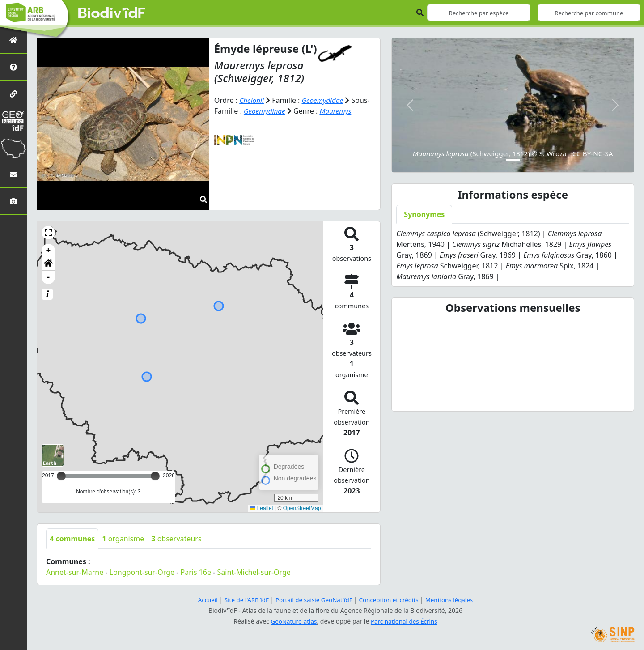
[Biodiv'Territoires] (13, 147)
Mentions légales (454, 600)
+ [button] (49, 251)
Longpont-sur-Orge (142, 572)
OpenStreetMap (302, 508)
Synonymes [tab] (424, 214)
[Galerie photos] (13, 201)
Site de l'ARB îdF (243, 600)
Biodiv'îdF (112, 13)
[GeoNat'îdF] (13, 121)
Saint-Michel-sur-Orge (254, 572)
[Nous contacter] (13, 174)
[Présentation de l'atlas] (13, 67)
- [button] (49, 277)
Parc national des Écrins (405, 621)
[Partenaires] (13, 94)
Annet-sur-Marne (75, 572)
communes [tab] (72, 539)
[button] (48, 233)
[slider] (155, 476)
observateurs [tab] (176, 539)
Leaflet (261, 508)
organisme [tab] (123, 539)
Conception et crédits (391, 600)
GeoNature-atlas (292, 621)
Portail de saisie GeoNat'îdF (313, 600)
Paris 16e (196, 572)
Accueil (203, 600)
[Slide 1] (513, 160)
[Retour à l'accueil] (13, 40)
